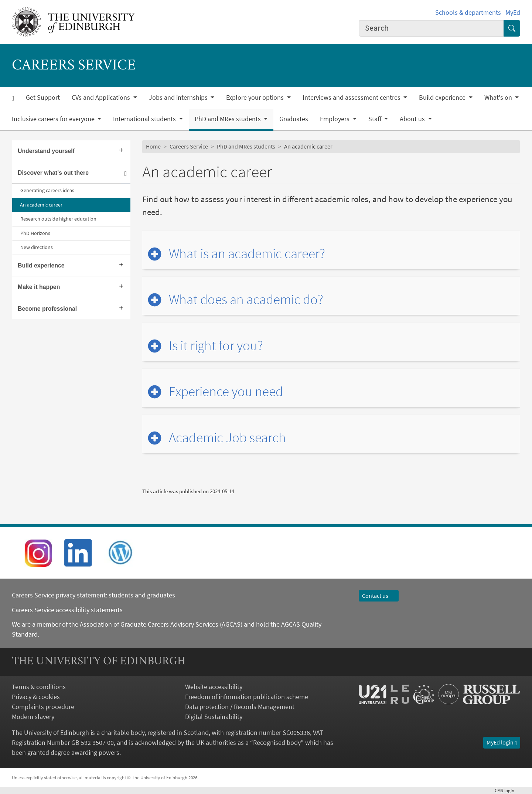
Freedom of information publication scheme (247, 697)
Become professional (47, 309)
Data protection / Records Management (240, 707)
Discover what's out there (53, 173)
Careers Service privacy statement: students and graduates (94, 595)
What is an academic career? (247, 254)
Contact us (379, 596)
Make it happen (39, 287)
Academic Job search (227, 438)
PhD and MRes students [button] (229, 119)
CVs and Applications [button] (102, 98)
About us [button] (413, 119)
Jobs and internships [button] (179, 98)
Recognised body (277, 742)
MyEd (513, 12)
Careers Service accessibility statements (67, 610)
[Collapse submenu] (126, 173)
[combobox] (432, 28)
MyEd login (502, 742)
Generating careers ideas (47, 190)
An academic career (41, 205)
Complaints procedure (43, 707)
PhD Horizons (35, 233)
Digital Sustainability (214, 717)
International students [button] (145, 119)
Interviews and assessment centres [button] (352, 98)
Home (153, 146)
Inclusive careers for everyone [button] (54, 119)
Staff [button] (376, 119)
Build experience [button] (443, 98)
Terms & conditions (39, 687)
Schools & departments (468, 12)
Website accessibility (214, 687)
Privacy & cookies (36, 697)
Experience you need (226, 391)
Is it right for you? (216, 346)
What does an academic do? (246, 299)
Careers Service (189, 146)
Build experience (41, 265)
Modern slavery (33, 717)
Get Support (43, 98)
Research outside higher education (58, 219)
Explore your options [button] (256, 98)
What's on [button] (499, 98)
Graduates (294, 119)
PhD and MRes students (246, 146)
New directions (37, 247)
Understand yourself (46, 151)
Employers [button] (335, 119)
